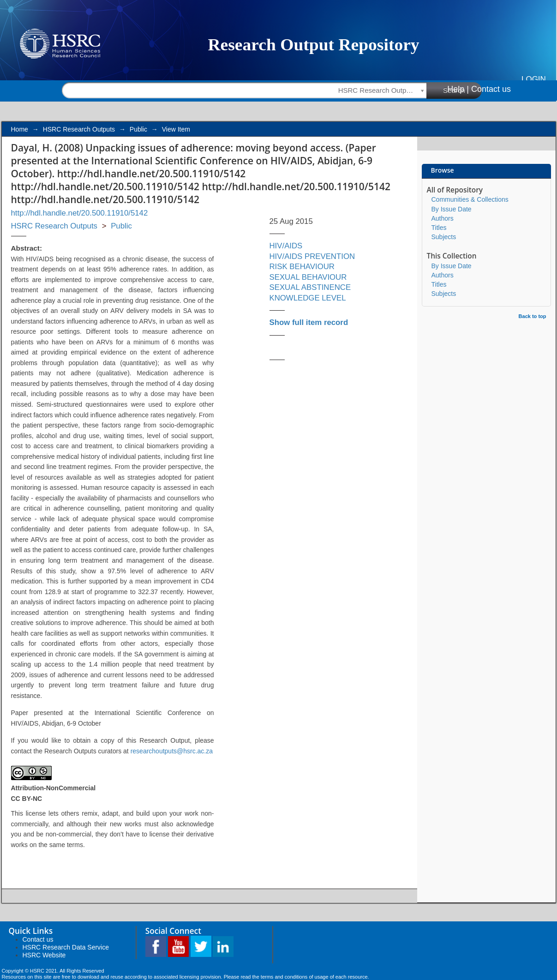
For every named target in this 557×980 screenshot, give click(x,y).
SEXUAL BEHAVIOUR (308, 277)
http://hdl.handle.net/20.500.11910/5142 (80, 213)
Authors (443, 218)
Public (138, 129)
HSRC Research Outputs (79, 129)
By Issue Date (452, 209)
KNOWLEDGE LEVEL (308, 298)
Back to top (533, 316)
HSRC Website (44, 955)
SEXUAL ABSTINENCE (310, 287)
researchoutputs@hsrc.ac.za (172, 751)
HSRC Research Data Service (66, 947)
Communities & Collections (470, 199)
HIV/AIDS (286, 246)
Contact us (491, 89)
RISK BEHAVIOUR (302, 267)
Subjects (444, 237)
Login (534, 79)
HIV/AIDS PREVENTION (312, 256)
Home (20, 129)
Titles (439, 228)
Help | (458, 89)
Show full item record (309, 322)
